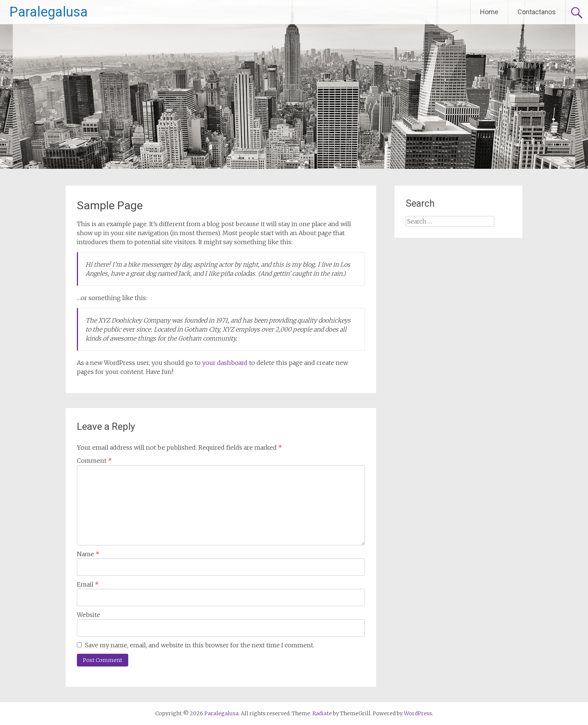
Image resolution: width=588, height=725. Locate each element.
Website (88, 615)
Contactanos (537, 12)
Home (489, 12)
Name (88, 554)
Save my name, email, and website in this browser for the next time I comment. (200, 645)
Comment (94, 461)
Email (88, 584)
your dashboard (225, 363)
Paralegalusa (49, 12)
